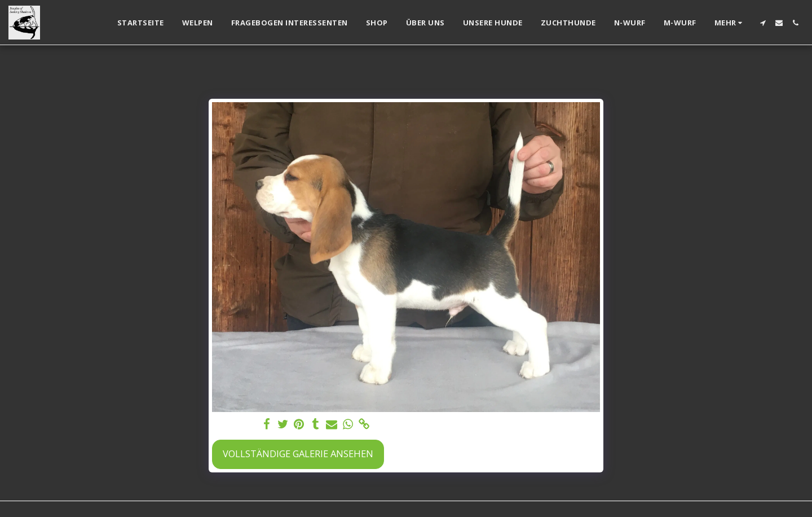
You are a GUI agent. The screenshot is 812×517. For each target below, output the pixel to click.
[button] (763, 23)
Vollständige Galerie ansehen (298, 454)
